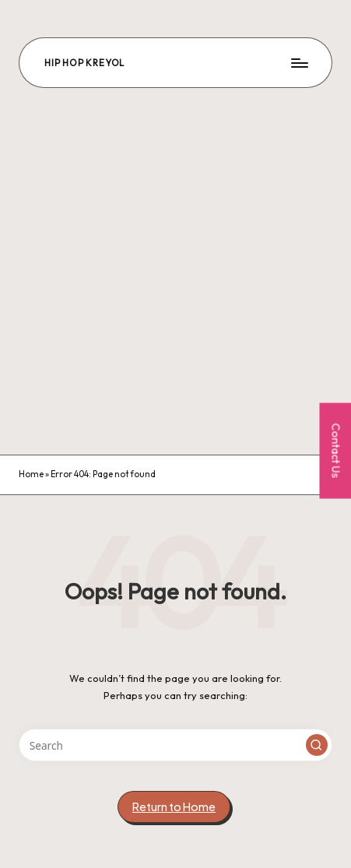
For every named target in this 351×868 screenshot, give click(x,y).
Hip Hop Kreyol (84, 63)
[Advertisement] (175, 271)
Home (31, 474)
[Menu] (299, 63)
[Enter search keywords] (175, 745)
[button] (317, 745)
